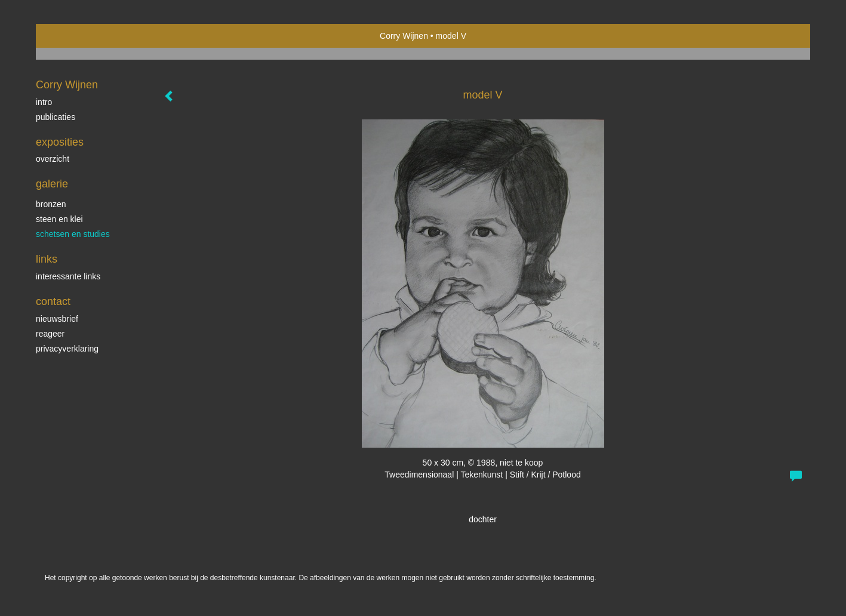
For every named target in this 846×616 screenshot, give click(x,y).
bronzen (51, 204)
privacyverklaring (67, 349)
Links (47, 259)
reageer (50, 334)
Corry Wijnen (404, 36)
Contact (53, 301)
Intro (44, 102)
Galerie (52, 184)
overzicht (53, 159)
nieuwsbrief (57, 319)
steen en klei (59, 219)
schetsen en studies (73, 234)
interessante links (68, 276)
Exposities (60, 142)
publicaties (56, 117)
